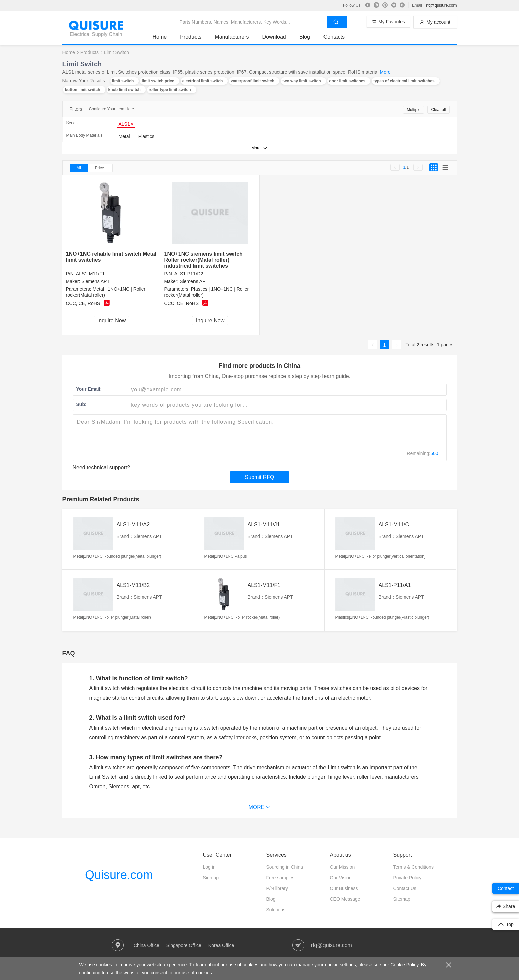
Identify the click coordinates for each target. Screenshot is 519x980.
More (385, 72)
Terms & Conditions (414, 867)
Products (191, 37)
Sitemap (402, 899)
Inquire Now (111, 321)
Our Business (344, 888)
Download (274, 37)
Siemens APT (95, 281)
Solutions (276, 910)
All (79, 168)
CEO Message (345, 899)
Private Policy (408, 878)
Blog (305, 37)
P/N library (277, 888)
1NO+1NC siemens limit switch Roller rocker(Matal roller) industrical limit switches (204, 260)
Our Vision (341, 878)
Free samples (281, 878)
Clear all (438, 110)
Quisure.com (119, 875)
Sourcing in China (285, 867)
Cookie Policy (404, 965)
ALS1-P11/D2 (189, 274)
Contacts (334, 37)
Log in (209, 867)
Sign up (211, 878)
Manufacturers (232, 37)
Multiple (414, 110)
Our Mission (342, 867)
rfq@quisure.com (441, 5)
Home (160, 37)
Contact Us (405, 888)
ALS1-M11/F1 (90, 274)
